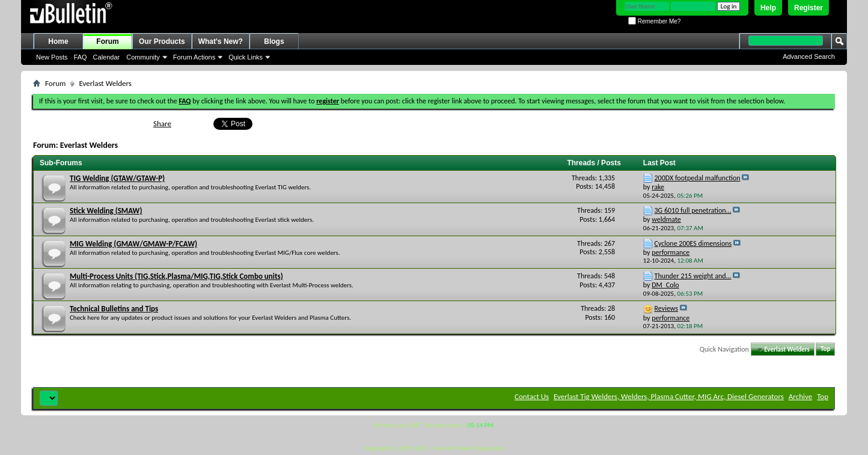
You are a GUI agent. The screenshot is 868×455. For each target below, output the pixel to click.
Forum (107, 41)
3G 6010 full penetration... (693, 210)
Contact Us (532, 396)
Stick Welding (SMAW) (106, 211)
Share (162, 124)
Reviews (666, 308)
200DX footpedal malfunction (698, 178)
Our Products (162, 41)
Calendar (107, 57)
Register (808, 8)
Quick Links (246, 57)
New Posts (52, 57)
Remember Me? (654, 21)
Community (143, 57)
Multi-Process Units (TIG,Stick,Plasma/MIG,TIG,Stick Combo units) (176, 276)
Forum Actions (194, 57)
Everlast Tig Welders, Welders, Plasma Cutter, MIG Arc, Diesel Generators (669, 396)
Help (768, 8)
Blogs (274, 41)
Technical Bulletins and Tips (114, 309)
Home (58, 41)
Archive (800, 396)
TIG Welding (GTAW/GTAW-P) (117, 178)
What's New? (221, 41)
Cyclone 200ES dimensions (693, 243)
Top (825, 350)
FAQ (81, 57)
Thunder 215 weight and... (693, 276)
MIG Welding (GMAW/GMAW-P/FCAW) (133, 244)
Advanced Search (809, 56)
